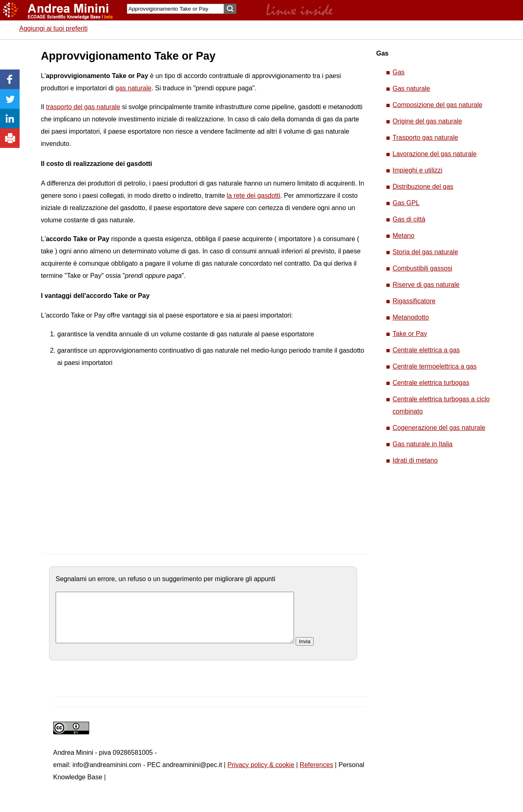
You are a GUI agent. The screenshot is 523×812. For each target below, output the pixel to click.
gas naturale (133, 88)
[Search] (175, 9)
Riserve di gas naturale (426, 285)
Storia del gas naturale (425, 252)
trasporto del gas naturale (83, 107)
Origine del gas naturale (427, 121)
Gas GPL (406, 203)
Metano (403, 236)
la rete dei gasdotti (253, 196)
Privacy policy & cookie (261, 775)
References (316, 775)
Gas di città (409, 219)
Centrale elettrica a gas (426, 350)
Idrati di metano (415, 460)
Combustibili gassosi (422, 268)
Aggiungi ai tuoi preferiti (53, 28)
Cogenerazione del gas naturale (439, 428)
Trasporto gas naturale (425, 138)
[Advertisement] (110, 452)
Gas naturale (411, 88)
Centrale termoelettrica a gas (434, 366)
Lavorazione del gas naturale (434, 154)
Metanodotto (411, 317)
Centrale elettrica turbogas (431, 383)
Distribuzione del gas (423, 187)
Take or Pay (410, 334)
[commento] (175, 622)
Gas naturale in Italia (423, 444)
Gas (398, 72)
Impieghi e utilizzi (418, 170)
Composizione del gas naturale (438, 105)
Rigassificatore (414, 301)
